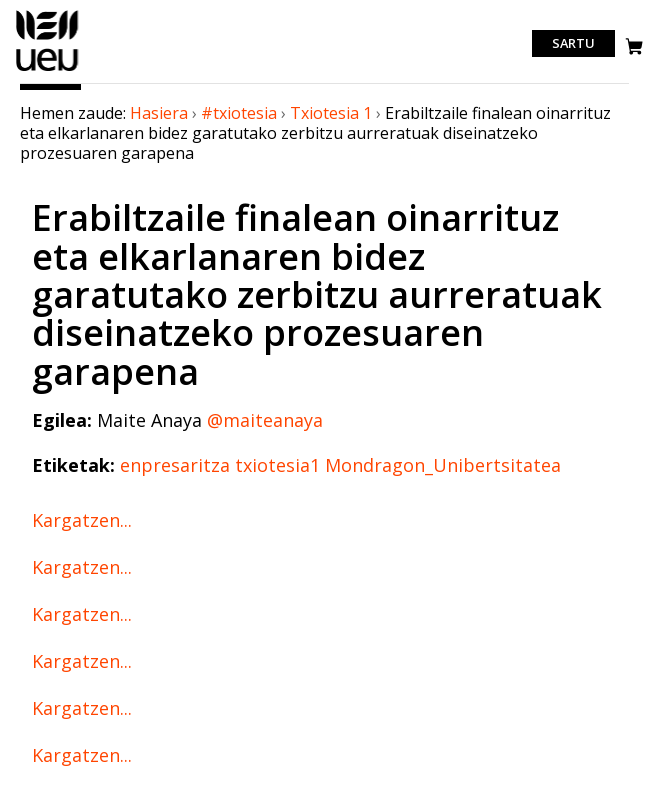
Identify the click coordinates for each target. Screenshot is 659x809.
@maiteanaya (265, 420)
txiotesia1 (277, 465)
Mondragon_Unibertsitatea (443, 465)
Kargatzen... (82, 520)
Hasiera (159, 113)
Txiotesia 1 (331, 113)
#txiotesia (239, 113)
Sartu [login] (573, 44)
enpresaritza (175, 465)
